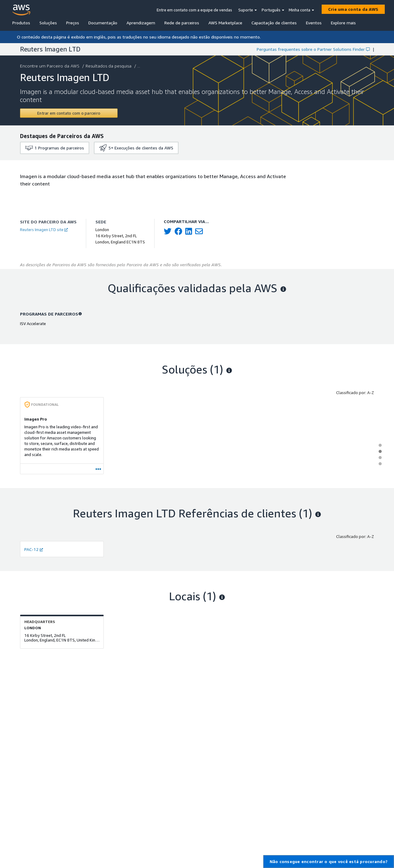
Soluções (48, 23)
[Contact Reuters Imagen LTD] (69, 113)
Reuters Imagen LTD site (44, 230)
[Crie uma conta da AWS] (353, 9)
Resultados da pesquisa (109, 66)
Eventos (314, 23)
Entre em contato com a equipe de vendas (194, 10)
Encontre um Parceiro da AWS (50, 66)
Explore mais (343, 23)
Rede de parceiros (182, 23)
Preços (73, 23)
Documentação (103, 23)
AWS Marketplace (225, 23)
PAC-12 (34, 549)
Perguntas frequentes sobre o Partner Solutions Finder (313, 49)
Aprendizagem (141, 23)
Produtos (21, 23)
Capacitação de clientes (274, 23)
